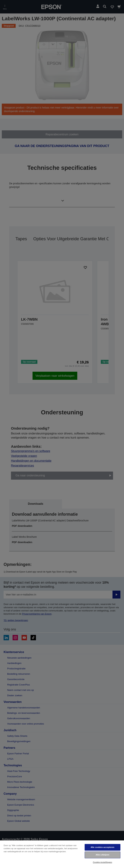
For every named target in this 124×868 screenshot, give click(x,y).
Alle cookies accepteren (102, 847)
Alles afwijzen (102, 855)
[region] (62, 854)
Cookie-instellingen (103, 862)
